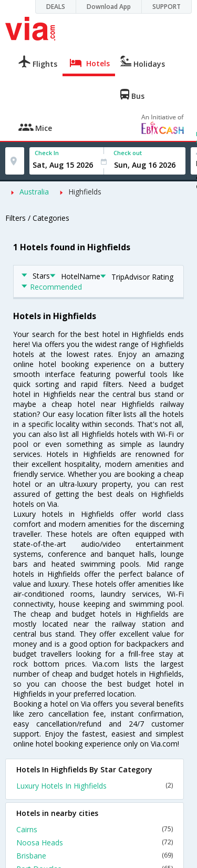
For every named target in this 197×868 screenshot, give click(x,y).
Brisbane (95, 856)
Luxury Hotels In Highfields (95, 786)
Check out (128, 153)
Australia (34, 192)
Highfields (85, 192)
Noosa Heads (95, 843)
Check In (47, 153)
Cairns (95, 829)
